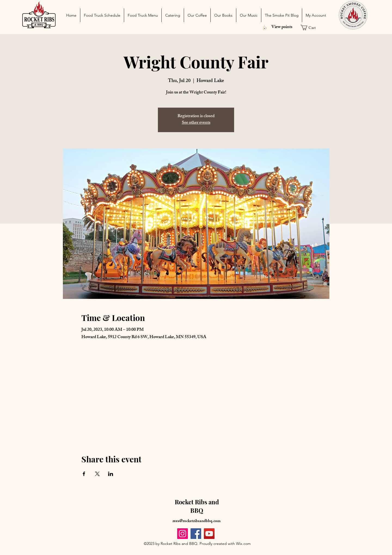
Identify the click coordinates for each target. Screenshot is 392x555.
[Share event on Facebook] (84, 474)
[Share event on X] (97, 474)
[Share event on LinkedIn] (111, 474)
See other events (196, 123)
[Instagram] (183, 534)
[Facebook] (196, 534)
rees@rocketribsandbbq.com (197, 521)
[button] (311, 28)
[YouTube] (209, 534)
